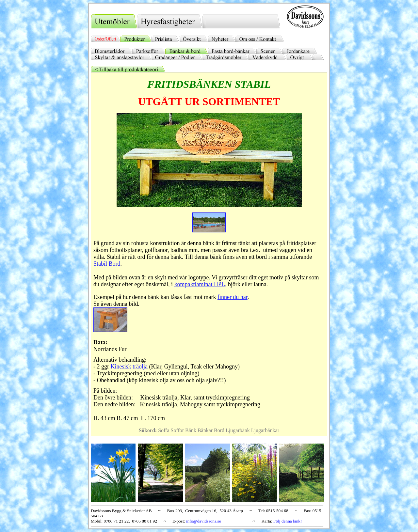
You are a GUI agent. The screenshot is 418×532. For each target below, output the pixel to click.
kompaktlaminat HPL (199, 284)
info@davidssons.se (204, 521)
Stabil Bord (107, 264)
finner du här (233, 297)
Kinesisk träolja (129, 367)
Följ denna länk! (288, 521)
